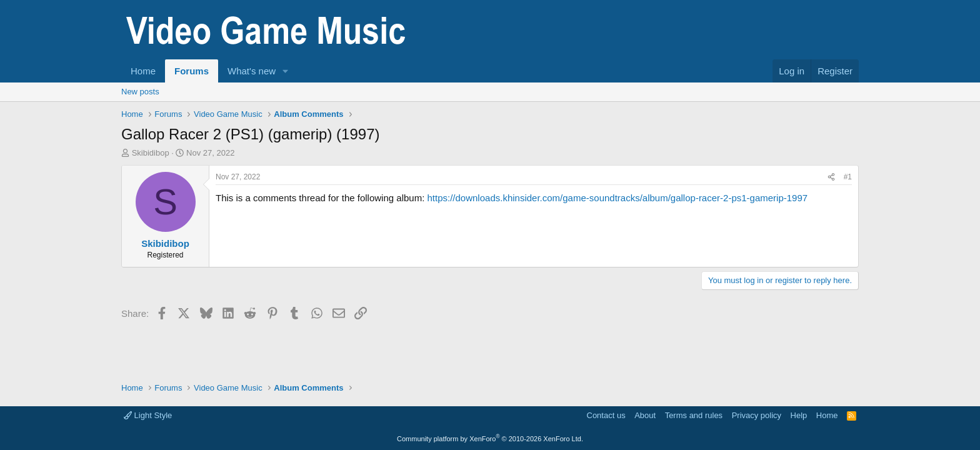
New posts (140, 92)
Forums (192, 71)
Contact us (606, 415)
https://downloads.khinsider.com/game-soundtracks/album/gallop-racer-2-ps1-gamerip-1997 (617, 198)
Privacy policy (757, 415)
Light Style (148, 415)
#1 (848, 177)
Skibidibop (151, 153)
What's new (252, 71)
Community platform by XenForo (490, 439)
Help (799, 415)
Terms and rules (694, 415)
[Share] (831, 177)
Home (143, 71)
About (645, 415)
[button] (286, 71)
